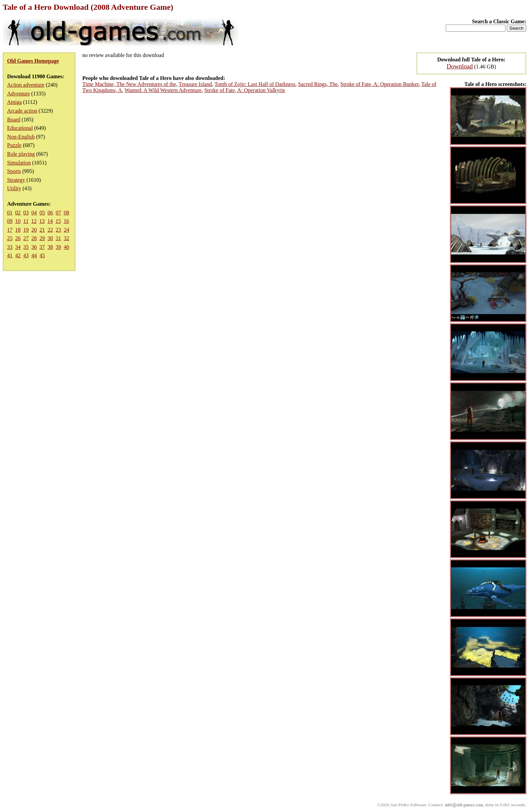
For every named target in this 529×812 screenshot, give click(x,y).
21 (42, 230)
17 (10, 230)
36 (34, 247)
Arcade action (22, 111)
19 (26, 230)
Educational (20, 128)
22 (50, 230)
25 (10, 238)
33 (10, 247)
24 (66, 230)
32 (66, 238)
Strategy (16, 180)
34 (18, 247)
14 (50, 221)
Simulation (19, 163)
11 (26, 221)
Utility (14, 188)
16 (66, 221)
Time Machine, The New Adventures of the (129, 84)
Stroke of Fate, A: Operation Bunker (380, 84)
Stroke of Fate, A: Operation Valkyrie (245, 90)
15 (58, 221)
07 (58, 213)
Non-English (21, 137)
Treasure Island (195, 84)
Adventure (19, 94)
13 (42, 221)
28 (34, 238)
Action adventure (26, 85)
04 (34, 213)
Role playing (21, 154)
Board (14, 120)
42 (18, 255)
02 (18, 213)
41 (10, 255)
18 (18, 230)
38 (50, 247)
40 (66, 247)
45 (42, 255)
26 (18, 238)
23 (58, 230)
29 (42, 238)
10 (18, 221)
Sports (14, 171)
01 (10, 213)
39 (58, 247)
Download (460, 66)
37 (42, 247)
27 (26, 238)
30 (50, 238)
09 (10, 221)
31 (58, 238)
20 (34, 230)
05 (42, 213)
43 (26, 255)
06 (50, 213)
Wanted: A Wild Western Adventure (163, 90)
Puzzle (14, 145)
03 (26, 213)
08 (66, 213)
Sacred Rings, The (318, 84)
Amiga (15, 102)
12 (34, 221)
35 (26, 247)
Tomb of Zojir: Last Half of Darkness (255, 84)
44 (34, 255)
